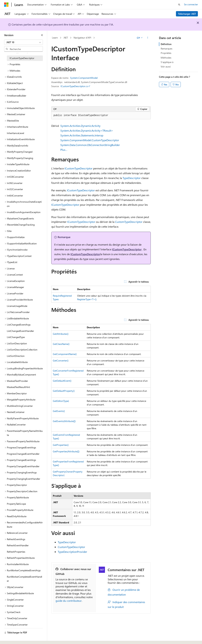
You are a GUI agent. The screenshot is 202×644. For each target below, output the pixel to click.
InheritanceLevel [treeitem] (15, 133)
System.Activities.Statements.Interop (82, 135)
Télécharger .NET (187, 14)
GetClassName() (61, 344)
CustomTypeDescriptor (129, 222)
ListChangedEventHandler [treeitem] (20, 331)
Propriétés (166, 53)
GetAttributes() (61, 334)
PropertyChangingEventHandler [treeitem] (23, 479)
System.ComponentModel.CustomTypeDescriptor (90, 140)
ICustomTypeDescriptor (78, 168)
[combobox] (23, 42)
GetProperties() (61, 445)
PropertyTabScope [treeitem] (16, 504)
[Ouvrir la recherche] (179, 5)
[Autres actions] (148, 38)
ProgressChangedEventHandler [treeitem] (23, 454)
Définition (166, 44)
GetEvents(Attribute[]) (64, 421)
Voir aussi (166, 66)
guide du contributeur (69, 601)
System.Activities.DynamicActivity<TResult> (87, 130)
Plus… (64, 150)
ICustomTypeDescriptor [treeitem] (22, 58)
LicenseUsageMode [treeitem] (17, 306)
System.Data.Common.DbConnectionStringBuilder (90, 145)
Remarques (167, 49)
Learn (55, 38)
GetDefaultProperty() (64, 391)
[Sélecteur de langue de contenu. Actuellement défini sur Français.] (12, 638)
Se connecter (191, 4)
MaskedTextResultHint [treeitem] (18, 387)
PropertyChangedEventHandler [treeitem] (23, 466)
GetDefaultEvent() (62, 381)
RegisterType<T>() (87, 299)
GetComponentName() (65, 354)
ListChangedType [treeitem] (16, 337)
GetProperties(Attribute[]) (66, 451)
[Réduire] (42, 35)
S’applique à (167, 62)
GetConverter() (61, 361)
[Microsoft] (6, 5)
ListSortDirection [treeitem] (16, 356)
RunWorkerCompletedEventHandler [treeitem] (24, 579)
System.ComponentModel (84, 78)
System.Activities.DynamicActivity (80, 126)
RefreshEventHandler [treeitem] (18, 545)
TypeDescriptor (132, 178)
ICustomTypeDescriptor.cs (74, 86)
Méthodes (166, 58)
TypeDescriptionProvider (72, 552)
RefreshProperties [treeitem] (16, 552)
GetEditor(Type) (61, 401)
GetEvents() (59, 411)
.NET (66, 38)
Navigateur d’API (82, 38)
